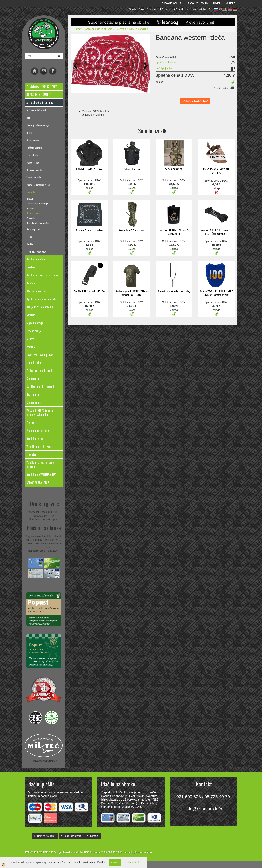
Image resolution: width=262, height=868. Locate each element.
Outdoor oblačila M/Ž (36, 110)
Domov (78, 29)
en (221, 9)
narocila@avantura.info (138, 852)
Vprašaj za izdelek (166, 63)
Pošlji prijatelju (164, 69)
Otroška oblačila (34, 170)
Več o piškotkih (133, 863)
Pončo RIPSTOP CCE (174, 169)
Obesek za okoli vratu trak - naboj (174, 291)
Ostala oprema (33, 229)
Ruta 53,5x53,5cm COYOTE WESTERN (216, 171)
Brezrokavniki (33, 140)
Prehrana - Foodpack (36, 251)
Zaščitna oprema (34, 147)
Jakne (29, 118)
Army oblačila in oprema (99, 29)
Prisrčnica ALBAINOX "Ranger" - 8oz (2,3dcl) (174, 232)
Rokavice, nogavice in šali (38, 185)
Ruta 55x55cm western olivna (89, 230)
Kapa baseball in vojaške (38, 223)
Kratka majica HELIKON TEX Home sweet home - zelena (132, 293)
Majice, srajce (33, 162)
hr (230, 9)
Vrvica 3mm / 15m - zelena (132, 230)
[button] (145, 66)
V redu (115, 863)
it (225, 9)
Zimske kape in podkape (38, 203)
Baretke (31, 208)
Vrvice (29, 236)
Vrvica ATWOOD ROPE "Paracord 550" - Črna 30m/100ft (216, 232)
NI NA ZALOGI (217, 157)
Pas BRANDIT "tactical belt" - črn (89, 291)
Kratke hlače (32, 155)
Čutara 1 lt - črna (132, 169)
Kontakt (230, 3)
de (235, 9)
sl (216, 9)
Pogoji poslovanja (198, 3)
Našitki (30, 244)
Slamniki (31, 218)
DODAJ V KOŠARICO (195, 101)
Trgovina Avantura (172, 3)
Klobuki (30, 199)
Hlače (29, 133)
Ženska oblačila (34, 177)
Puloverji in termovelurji (37, 125)
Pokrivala (31, 192)
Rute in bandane (34, 213)
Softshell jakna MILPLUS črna (89, 169)
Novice (217, 3)
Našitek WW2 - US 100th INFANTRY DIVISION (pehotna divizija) (216, 293)
